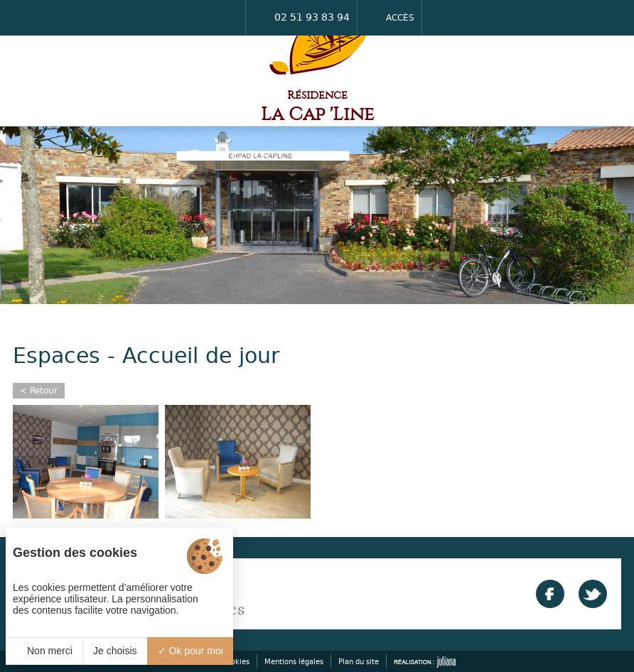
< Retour (39, 390)
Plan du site (359, 661)
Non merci (44, 651)
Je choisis (115, 651)
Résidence (317, 107)
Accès (389, 18)
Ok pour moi (190, 651)
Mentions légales (294, 661)
